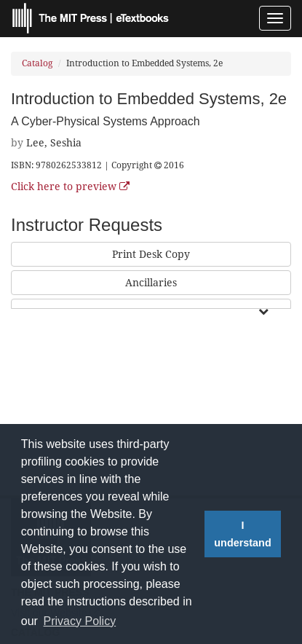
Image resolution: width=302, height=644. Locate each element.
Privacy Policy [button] (80, 621)
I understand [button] (242, 534)
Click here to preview (70, 186)
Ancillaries (151, 283)
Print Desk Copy (151, 254)
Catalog (37, 63)
